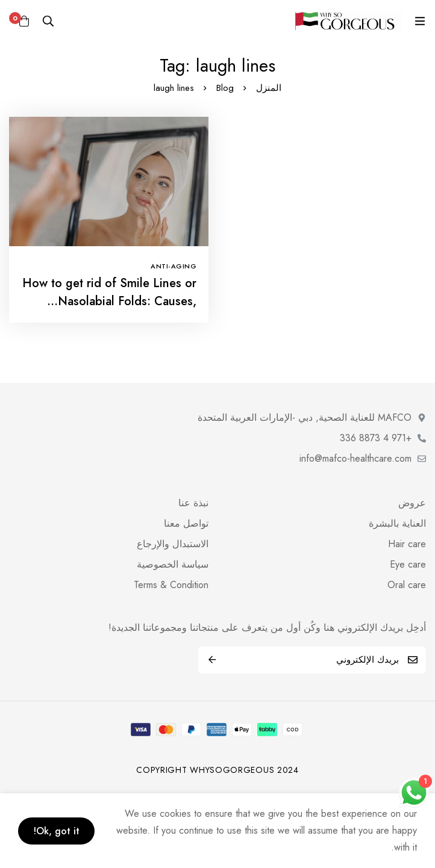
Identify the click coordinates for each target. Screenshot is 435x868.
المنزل (269, 88)
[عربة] (24, 21)
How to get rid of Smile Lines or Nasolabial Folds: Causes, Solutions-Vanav (109, 301)
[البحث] (48, 21)
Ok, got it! (56, 831)
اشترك (212, 660)
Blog (225, 88)
